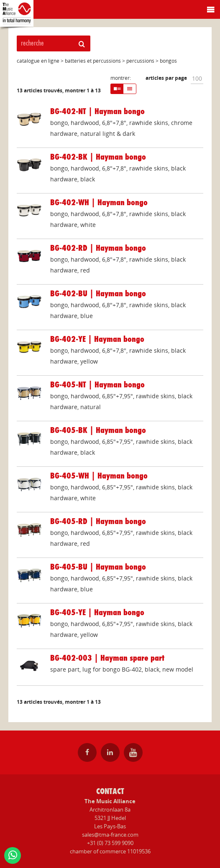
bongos (168, 61)
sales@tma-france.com (110, 835)
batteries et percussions (93, 61)
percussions (140, 61)
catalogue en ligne (38, 61)
